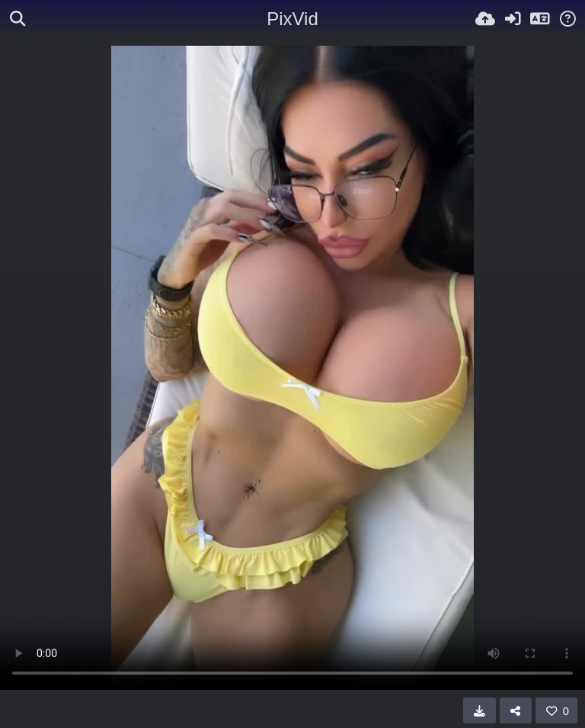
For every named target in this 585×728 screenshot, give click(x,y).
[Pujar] (485, 19)
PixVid (292, 19)
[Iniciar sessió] (513, 19)
